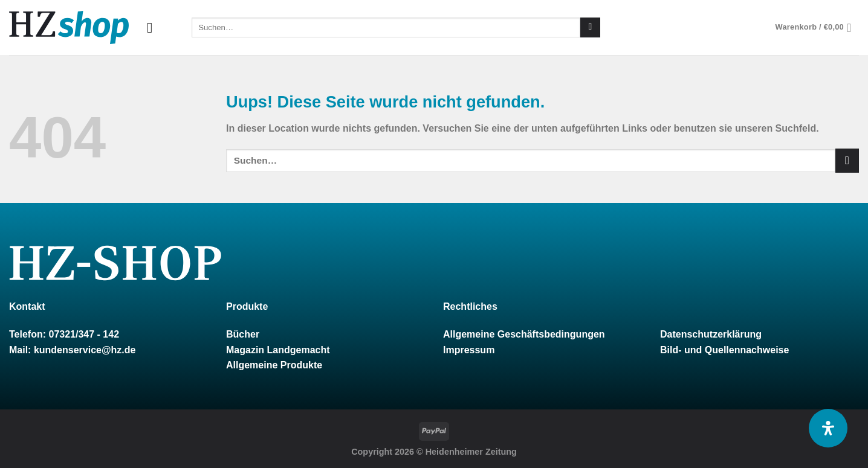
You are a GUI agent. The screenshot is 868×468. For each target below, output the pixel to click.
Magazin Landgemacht (278, 350)
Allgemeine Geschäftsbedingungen (524, 334)
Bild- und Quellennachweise (724, 350)
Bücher (243, 334)
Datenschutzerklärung (711, 334)
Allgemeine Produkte (274, 365)
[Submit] (590, 28)
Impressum (469, 350)
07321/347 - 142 (84, 334)
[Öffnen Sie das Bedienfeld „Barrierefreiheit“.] (828, 428)
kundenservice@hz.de (85, 350)
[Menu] (154, 27)
